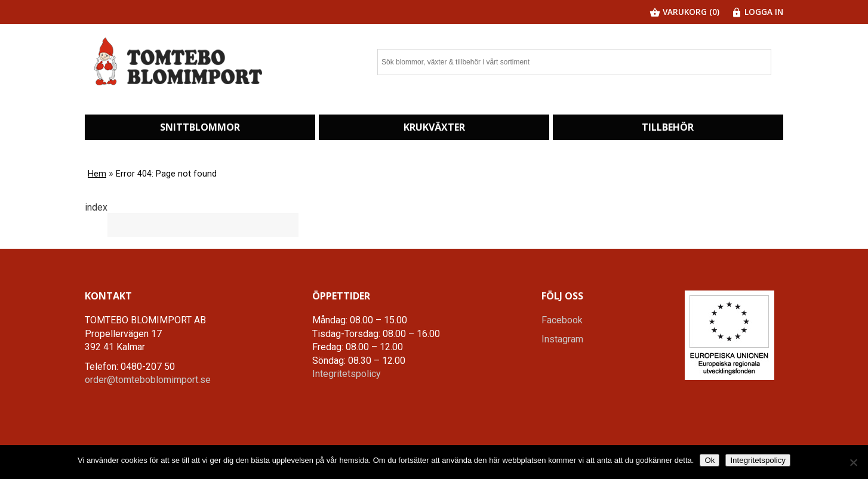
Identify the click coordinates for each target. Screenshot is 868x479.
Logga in (757, 12)
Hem (97, 174)
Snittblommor (200, 127)
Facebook (562, 320)
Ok (710, 460)
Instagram (562, 339)
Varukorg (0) (684, 12)
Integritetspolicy (347, 374)
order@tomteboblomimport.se (148, 380)
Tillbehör (668, 127)
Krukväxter (434, 127)
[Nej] (853, 462)
